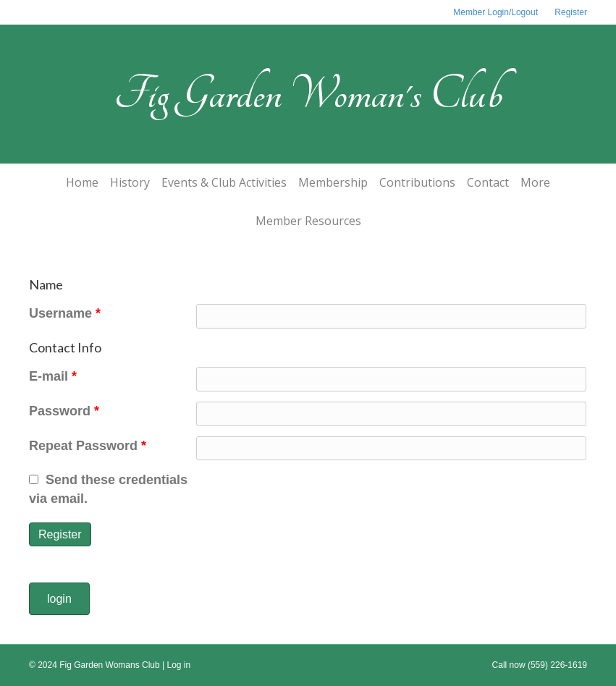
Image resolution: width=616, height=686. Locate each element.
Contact (488, 182)
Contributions (417, 182)
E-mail (53, 376)
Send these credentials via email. (108, 489)
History (130, 182)
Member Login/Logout (495, 12)
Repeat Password (88, 446)
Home (82, 182)
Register (571, 12)
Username (65, 313)
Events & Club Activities (224, 182)
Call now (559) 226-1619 (540, 665)
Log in (179, 665)
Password (64, 411)
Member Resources (308, 221)
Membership (333, 182)
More (535, 182)
